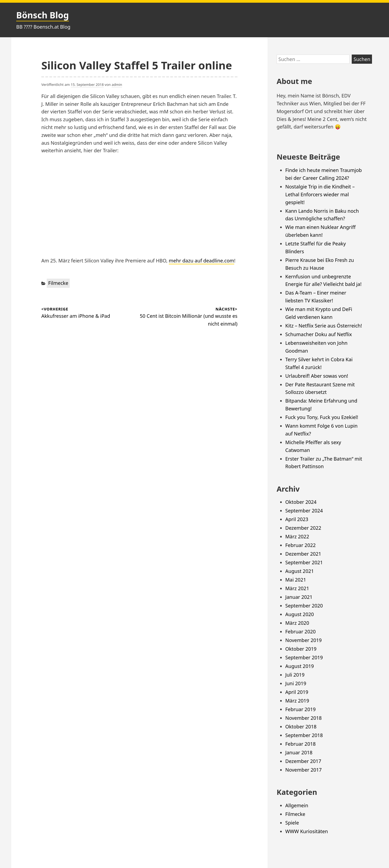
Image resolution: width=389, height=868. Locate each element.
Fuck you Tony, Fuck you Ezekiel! (322, 417)
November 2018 (304, 718)
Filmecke (58, 283)
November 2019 (304, 640)
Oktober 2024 (301, 502)
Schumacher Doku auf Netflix (319, 334)
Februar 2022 (301, 545)
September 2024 (304, 511)
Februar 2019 (301, 709)
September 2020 (304, 606)
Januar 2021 (299, 597)
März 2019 (297, 701)
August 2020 (300, 614)
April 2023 (297, 519)
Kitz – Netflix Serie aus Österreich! (324, 326)
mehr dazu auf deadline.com (202, 261)
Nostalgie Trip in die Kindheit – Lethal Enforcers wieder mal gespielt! (320, 194)
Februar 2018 (301, 744)
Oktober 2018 (301, 727)
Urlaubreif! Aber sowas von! (317, 376)
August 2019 (300, 666)
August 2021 (300, 571)
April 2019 (297, 692)
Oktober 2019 (301, 649)
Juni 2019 (296, 683)
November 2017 (304, 770)
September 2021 (304, 562)
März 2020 (297, 623)
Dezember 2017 (303, 761)
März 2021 (297, 588)
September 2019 (304, 657)
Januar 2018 (299, 752)
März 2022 (297, 536)
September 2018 (304, 735)
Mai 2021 (296, 580)
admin (117, 85)
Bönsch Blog (43, 15)
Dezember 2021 (303, 554)
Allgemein (297, 805)
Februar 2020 (301, 631)
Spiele (292, 823)
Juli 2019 (295, 675)
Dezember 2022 (303, 528)
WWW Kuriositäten (307, 831)
